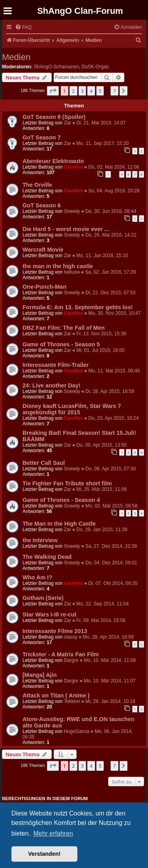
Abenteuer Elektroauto (53, 161)
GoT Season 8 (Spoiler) (54, 117)
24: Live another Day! (52, 385)
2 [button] (73, 91)
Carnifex (73, 167)
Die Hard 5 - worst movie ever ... (66, 229)
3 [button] (82, 91)
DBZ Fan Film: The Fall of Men (64, 328)
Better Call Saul (44, 463)
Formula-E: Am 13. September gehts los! (78, 307)
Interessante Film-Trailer (56, 365)
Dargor (71, 660)
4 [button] (91, 91)
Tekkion (72, 701)
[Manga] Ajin (40, 675)
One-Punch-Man (44, 287)
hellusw (72, 272)
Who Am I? (37, 577)
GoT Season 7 (42, 137)
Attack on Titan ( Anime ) (56, 695)
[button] (53, 91)
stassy (71, 637)
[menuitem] (23, 27)
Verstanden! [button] (44, 854)
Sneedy (72, 211)
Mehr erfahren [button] (53, 833)
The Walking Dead (47, 557)
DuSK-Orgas (95, 67)
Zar (67, 123)
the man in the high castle (58, 266)
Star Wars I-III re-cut (50, 614)
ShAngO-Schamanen (56, 67)
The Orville (37, 185)
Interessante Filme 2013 (55, 631)
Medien (16, 57)
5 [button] (100, 91)
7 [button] (114, 91)
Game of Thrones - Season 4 (61, 500)
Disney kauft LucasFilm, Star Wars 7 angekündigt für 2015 (72, 409)
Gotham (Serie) (43, 598)
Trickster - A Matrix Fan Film (61, 654)
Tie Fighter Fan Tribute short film (67, 483)
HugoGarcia (77, 731)
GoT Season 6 (42, 205)
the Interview (40, 540)
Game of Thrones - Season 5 (61, 344)
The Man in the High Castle (59, 524)
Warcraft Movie (43, 250)
